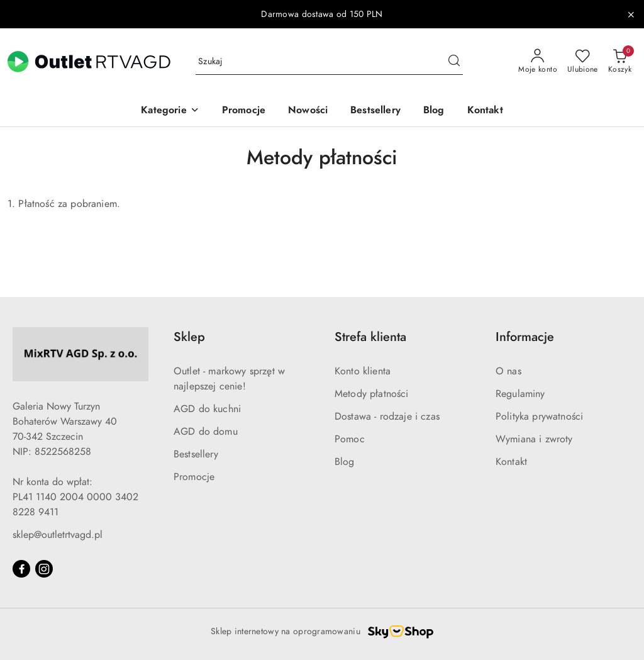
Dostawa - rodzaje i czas (387, 417)
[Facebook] (21, 569)
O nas (508, 371)
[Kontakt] (485, 111)
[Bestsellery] (375, 111)
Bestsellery (196, 454)
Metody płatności (372, 394)
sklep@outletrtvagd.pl (58, 535)
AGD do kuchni (207, 409)
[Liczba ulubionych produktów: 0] (583, 62)
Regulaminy (520, 394)
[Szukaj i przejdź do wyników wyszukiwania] (454, 62)
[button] (170, 111)
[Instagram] (44, 569)
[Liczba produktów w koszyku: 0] (620, 62)
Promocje (194, 477)
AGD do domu (206, 432)
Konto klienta (363, 371)
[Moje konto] (538, 62)
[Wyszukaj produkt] (329, 62)
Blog (345, 462)
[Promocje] (244, 111)
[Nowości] (308, 111)
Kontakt (511, 462)
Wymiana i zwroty (534, 439)
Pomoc (350, 439)
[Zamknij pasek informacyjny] (631, 14)
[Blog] (434, 111)
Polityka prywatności (539, 417)
